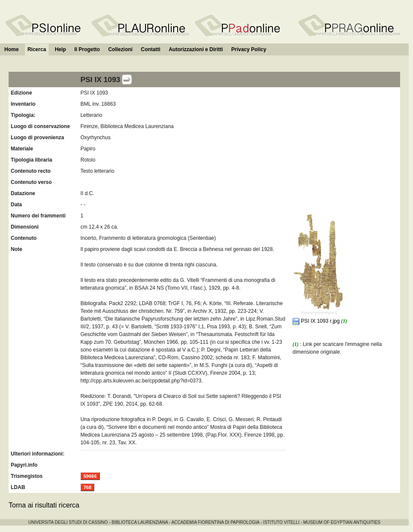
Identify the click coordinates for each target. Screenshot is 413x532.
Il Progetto (87, 49)
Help (60, 49)
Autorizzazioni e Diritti (196, 49)
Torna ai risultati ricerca (44, 505)
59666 (90, 476)
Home (11, 49)
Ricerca (37, 49)
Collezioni (120, 49)
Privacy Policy (248, 49)
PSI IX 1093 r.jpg (317, 321)
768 (87, 487)
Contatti (150, 49)
